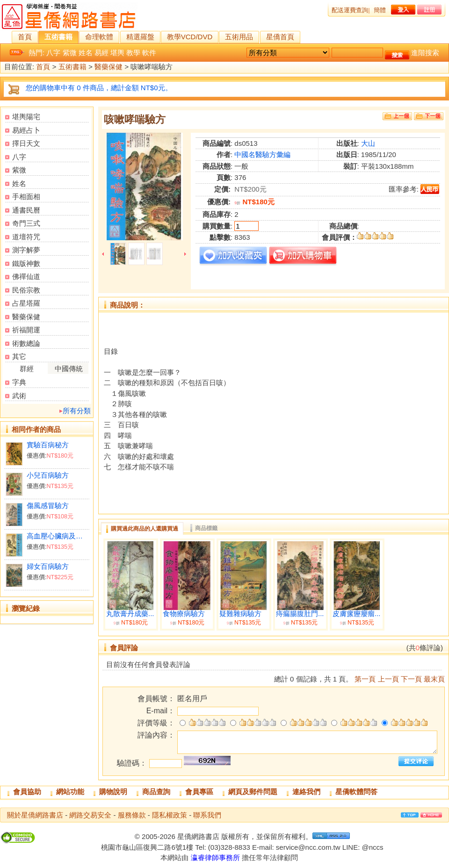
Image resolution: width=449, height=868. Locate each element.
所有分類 (77, 411)
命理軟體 (99, 37)
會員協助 (27, 792)
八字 (53, 53)
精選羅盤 (140, 37)
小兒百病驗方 (48, 475)
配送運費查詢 (350, 10)
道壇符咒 (26, 237)
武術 (19, 396)
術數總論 (26, 343)
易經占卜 (26, 130)
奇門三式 (26, 223)
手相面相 (26, 197)
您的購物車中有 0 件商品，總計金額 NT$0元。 (99, 88)
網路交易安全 (90, 815)
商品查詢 (156, 792)
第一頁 (365, 679)
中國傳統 (69, 369)
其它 (19, 356)
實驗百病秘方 (48, 445)
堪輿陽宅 (26, 117)
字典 (19, 382)
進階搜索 (425, 53)
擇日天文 (26, 143)
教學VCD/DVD (190, 37)
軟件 (149, 53)
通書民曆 (26, 210)
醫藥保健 (109, 67)
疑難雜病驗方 (240, 614)
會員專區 (199, 792)
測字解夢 (26, 250)
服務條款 (132, 815)
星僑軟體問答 (356, 792)
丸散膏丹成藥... (130, 614)
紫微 (70, 53)
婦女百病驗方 (48, 566)
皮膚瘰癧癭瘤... (357, 614)
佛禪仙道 (26, 276)
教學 (133, 53)
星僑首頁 (280, 37)
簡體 (380, 10)
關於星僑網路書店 (35, 815)
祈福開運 (26, 330)
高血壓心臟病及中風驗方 (58, 536)
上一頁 (388, 679)
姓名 (86, 53)
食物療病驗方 (184, 614)
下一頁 (411, 679)
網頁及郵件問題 (253, 792)
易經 (101, 53)
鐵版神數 (26, 263)
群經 (27, 369)
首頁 (25, 37)
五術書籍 (58, 37)
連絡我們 (306, 792)
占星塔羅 (26, 303)
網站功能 (70, 792)
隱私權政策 (170, 815)
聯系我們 (207, 815)
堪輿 (117, 53)
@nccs (372, 847)
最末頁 (434, 679)
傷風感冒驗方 (48, 506)
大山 (368, 143)
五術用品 (239, 37)
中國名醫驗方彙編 (262, 154)
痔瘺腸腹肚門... (300, 614)
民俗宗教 (26, 290)
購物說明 (113, 792)
